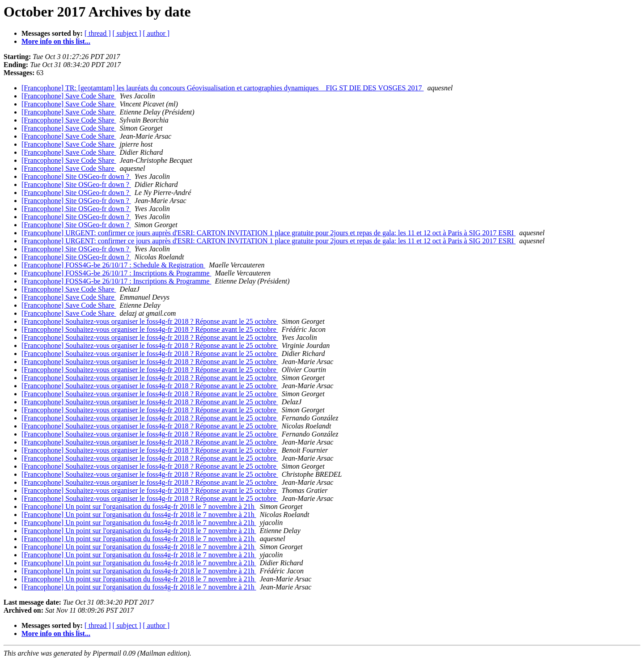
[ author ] (157, 33)
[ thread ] (98, 33)
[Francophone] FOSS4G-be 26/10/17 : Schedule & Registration (113, 265)
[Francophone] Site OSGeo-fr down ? (76, 176)
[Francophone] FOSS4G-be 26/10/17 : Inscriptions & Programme (116, 273)
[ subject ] (127, 33)
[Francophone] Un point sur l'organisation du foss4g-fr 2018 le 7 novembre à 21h (139, 506)
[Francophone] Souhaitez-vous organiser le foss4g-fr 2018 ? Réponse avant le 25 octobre (150, 321)
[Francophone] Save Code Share (69, 96)
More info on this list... (56, 41)
